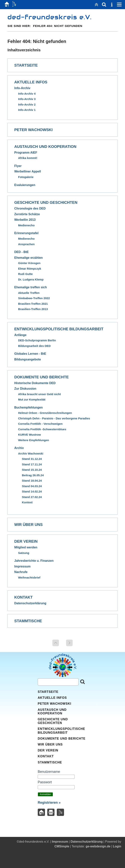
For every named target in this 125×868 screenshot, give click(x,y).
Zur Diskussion (25, 389)
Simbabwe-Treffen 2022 (34, 298)
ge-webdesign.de (98, 846)
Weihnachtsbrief (29, 577)
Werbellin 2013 (25, 220)
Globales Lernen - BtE (30, 354)
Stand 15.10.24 (32, 470)
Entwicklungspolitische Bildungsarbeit (59, 329)
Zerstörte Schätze (27, 214)
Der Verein (26, 541)
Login (117, 846)
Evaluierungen (25, 185)
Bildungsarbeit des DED (34, 346)
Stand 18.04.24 (32, 481)
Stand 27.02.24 (32, 497)
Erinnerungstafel (26, 233)
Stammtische (28, 621)
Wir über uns (28, 525)
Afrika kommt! (28, 158)
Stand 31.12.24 (32, 459)
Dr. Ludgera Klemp (31, 279)
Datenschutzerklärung (30, 603)
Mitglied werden (26, 547)
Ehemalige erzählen (28, 258)
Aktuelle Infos (31, 82)
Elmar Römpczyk (30, 269)
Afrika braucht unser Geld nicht (39, 394)
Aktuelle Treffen (29, 293)
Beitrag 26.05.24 (33, 475)
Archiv (19, 448)
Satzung (24, 553)
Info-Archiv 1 (27, 110)
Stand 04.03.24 (32, 486)
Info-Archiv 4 (27, 94)
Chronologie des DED (30, 208)
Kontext (27, 502)
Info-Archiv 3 (27, 99)
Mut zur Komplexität (32, 399)
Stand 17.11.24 (32, 464)
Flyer (18, 166)
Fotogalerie (26, 177)
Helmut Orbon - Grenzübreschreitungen (45, 413)
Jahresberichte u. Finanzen (34, 561)
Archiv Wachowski (31, 453)
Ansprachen (26, 244)
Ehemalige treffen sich (31, 287)
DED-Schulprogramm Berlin (37, 340)
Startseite (26, 65)
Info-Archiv (22, 88)
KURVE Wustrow (29, 435)
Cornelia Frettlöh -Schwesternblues (42, 429)
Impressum (22, 566)
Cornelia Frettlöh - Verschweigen (40, 424)
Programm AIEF (26, 153)
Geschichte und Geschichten (46, 202)
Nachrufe (21, 572)
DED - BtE (22, 252)
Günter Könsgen (29, 263)
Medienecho (26, 225)
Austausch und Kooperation (45, 147)
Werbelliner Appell (28, 171)
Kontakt (23, 597)
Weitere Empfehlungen (34, 440)
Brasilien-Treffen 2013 (33, 309)
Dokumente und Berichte (42, 377)
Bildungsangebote (28, 359)
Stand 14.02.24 (32, 491)
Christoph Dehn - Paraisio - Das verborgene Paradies (54, 418)
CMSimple (62, 846)
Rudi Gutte (25, 274)
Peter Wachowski (33, 130)
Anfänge (20, 335)
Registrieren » (49, 803)
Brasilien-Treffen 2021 (33, 304)
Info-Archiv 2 (27, 104)
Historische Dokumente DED (35, 383)
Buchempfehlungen (28, 407)
